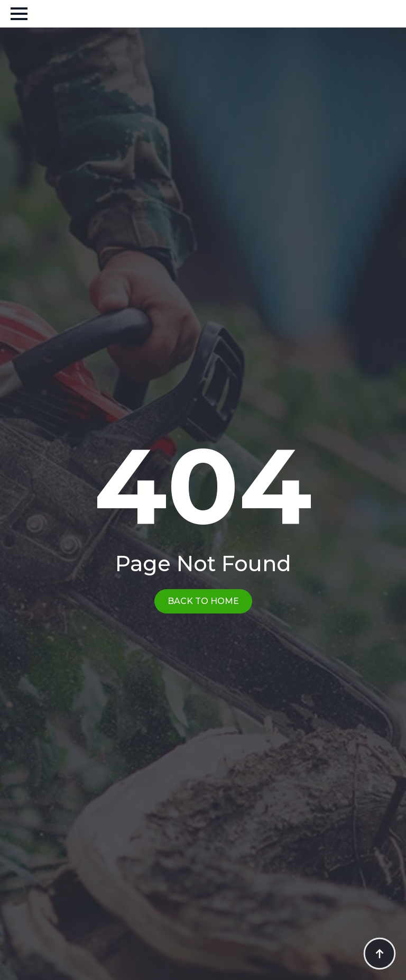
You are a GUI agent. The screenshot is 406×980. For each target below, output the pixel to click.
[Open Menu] (19, 14)
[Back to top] (380, 954)
